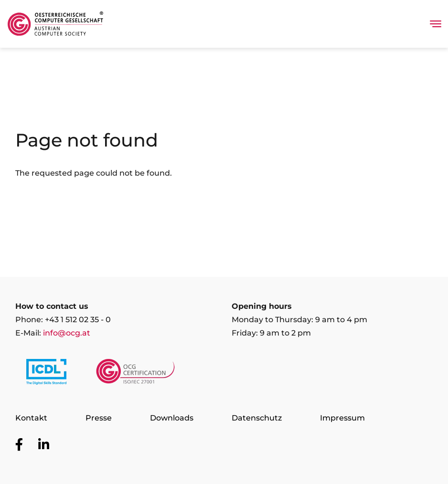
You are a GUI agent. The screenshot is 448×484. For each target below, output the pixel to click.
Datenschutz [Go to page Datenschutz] (257, 418)
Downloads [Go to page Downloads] (172, 418)
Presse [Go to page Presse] (99, 418)
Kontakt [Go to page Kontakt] (31, 418)
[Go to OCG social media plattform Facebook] (19, 445)
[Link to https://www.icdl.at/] (46, 374)
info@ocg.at (67, 333)
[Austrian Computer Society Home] (55, 24)
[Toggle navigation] (436, 24)
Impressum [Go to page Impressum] (342, 418)
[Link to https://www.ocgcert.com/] (135, 374)
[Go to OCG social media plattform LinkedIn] (44, 445)
